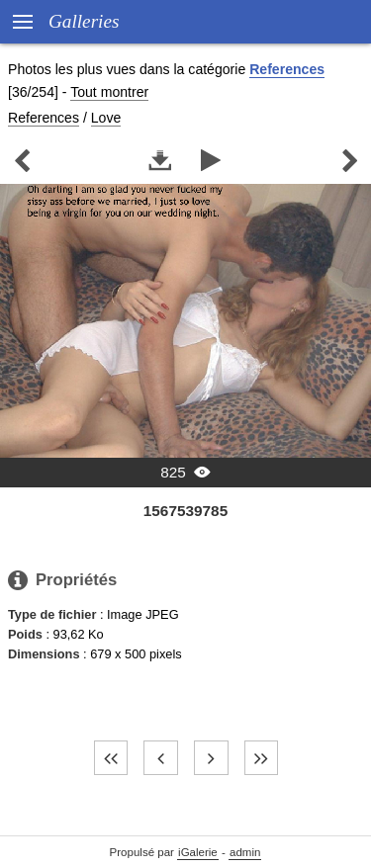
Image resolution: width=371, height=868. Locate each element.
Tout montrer (109, 92)
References (287, 69)
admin (245, 852)
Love (106, 118)
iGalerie (198, 852)
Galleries (84, 21)
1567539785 (185, 511)
